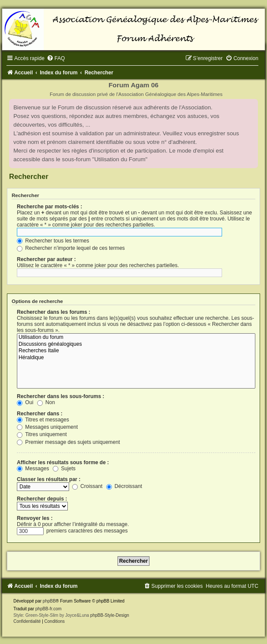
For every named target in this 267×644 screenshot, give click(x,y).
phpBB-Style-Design (110, 615)
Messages (33, 469)
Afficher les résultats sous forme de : (63, 462)
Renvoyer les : (35, 518)
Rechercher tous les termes (53, 241)
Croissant (87, 486)
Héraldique (136, 358)
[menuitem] (56, 58)
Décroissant (124, 486)
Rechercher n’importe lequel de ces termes (71, 248)
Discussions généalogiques (136, 344)
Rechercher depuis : (42, 499)
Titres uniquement (42, 434)
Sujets (64, 469)
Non (46, 402)
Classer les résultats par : (49, 479)
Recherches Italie (136, 351)
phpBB (49, 601)
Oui (25, 402)
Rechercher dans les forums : (54, 312)
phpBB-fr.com (49, 609)
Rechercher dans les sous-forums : (60, 396)
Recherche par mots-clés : (49, 207)
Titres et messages (43, 420)
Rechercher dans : (40, 414)
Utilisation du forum (136, 338)
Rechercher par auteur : (46, 259)
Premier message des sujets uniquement (68, 442)
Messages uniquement (47, 427)
